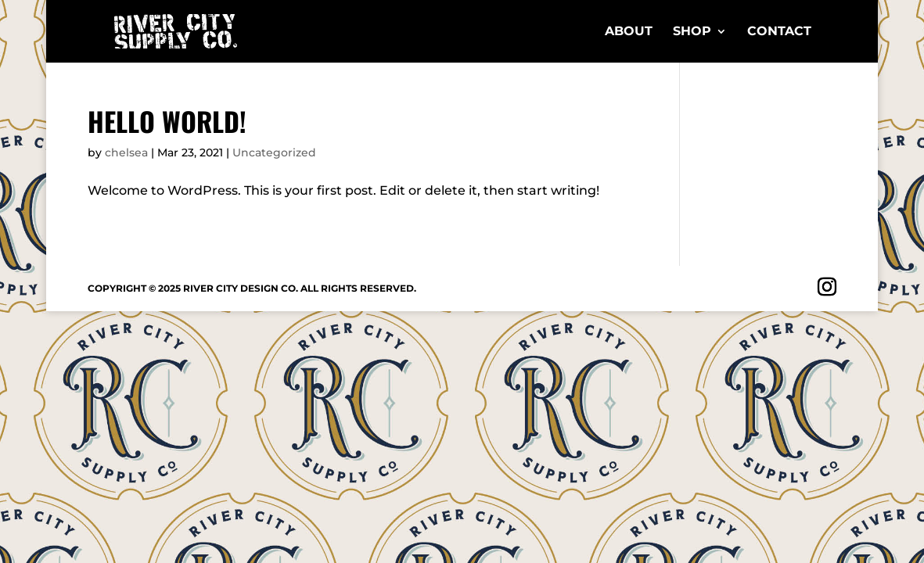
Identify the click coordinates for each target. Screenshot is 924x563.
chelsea (126, 152)
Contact (779, 32)
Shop (692, 32)
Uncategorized (274, 152)
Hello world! (167, 121)
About (629, 32)
